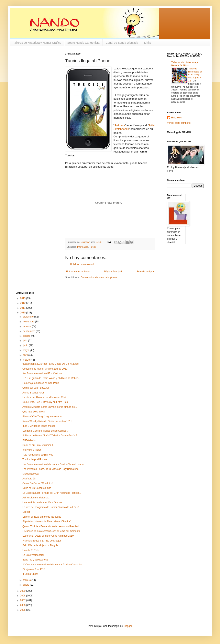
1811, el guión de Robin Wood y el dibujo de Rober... (51, 378)
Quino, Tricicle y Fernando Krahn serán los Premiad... (51, 526)
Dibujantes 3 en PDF (34, 569)
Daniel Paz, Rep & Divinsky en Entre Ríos (45, 402)
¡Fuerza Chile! (30, 574)
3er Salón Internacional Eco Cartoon (42, 373)
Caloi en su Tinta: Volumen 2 (38, 445)
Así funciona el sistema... (36, 498)
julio (26, 341)
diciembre (29, 317)
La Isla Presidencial (33, 555)
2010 (23, 313)
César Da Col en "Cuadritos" (38, 483)
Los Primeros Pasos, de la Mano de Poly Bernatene (50, 469)
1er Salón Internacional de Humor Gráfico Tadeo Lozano (53, 464)
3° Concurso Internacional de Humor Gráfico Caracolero (53, 565)
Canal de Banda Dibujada (122, 43)
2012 (23, 303)
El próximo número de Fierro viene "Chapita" (47, 521)
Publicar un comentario (83, 264)
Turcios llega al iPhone (35, 459)
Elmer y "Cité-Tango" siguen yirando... (43, 417)
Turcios (93, 247)
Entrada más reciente (78, 272)
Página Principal (113, 272)
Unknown (177, 118)
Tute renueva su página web (38, 455)
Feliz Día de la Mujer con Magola (40, 545)
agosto (27, 336)
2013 (23, 298)
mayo (26, 350)
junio (26, 345)
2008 (23, 596)
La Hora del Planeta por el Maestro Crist (44, 397)
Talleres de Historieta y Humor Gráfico (37, 43)
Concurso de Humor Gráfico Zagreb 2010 (45, 369)
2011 (23, 308)
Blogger (128, 626)
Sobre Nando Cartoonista (84, 43)
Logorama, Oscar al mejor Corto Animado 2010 (48, 536)
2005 (23, 610)
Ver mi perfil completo (179, 123)
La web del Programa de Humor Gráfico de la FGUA (51, 507)
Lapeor (26, 512)
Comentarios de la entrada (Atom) (99, 277)
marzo (27, 360)
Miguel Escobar (31, 474)
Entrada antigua (145, 272)
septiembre (29, 331)
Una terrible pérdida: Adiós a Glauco (42, 502)
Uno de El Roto (31, 550)
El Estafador (29, 440)
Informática (83, 247)
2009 (23, 591)
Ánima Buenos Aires (33, 393)
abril (26, 355)
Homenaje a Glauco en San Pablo (41, 383)
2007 (23, 600)
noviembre (29, 322)
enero (26, 585)
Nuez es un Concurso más (37, 488)
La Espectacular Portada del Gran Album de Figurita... (52, 493)
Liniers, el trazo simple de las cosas (42, 517)
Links (148, 43)
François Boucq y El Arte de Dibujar (42, 541)
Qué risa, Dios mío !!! (34, 412)
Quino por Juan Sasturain (36, 388)
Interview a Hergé (32, 450)
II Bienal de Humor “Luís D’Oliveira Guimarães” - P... (51, 436)
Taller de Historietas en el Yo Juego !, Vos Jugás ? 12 (195, 75)
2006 (23, 605)
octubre (27, 326)
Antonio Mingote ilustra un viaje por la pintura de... (50, 407)
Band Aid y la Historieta (35, 560)
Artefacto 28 (29, 479)
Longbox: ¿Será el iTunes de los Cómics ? (45, 431)
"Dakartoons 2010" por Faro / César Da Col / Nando (51, 364)
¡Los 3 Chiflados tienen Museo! (39, 426)
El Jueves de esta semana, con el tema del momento (51, 531)
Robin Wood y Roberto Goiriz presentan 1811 (47, 421)
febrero (27, 580)
